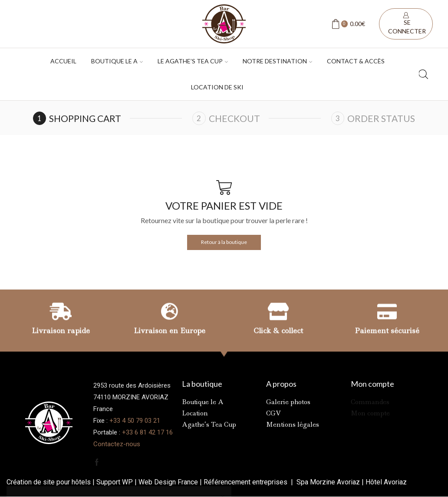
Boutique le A (203, 402)
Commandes (370, 402)
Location (195, 413)
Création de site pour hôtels (49, 482)
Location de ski (217, 87)
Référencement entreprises (246, 482)
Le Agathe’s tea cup (193, 61)
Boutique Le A (117, 61)
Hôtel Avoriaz (386, 482)
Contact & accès (356, 61)
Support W (112, 482)
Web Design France (168, 482)
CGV (273, 413)
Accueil (63, 61)
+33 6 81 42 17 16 (147, 432)
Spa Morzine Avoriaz (327, 482)
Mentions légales (293, 425)
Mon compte (370, 413)
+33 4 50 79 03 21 (135, 421)
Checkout (234, 118)
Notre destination (277, 61)
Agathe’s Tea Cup (209, 425)
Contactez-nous (117, 444)
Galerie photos (288, 402)
